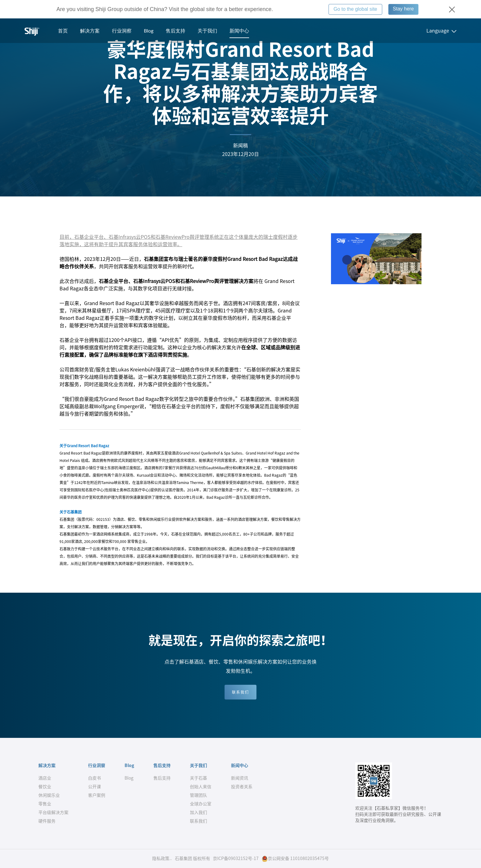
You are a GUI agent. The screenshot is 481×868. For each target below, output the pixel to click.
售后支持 (175, 31)
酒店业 (45, 778)
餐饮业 (45, 787)
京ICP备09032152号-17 (236, 858)
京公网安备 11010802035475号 (295, 859)
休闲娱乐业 (49, 795)
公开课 (94, 787)
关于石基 (198, 778)
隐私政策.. (162, 858)
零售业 (45, 804)
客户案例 (97, 795)
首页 (63, 31)
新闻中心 (239, 31)
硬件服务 (47, 821)
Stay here (403, 9)
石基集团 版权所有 (192, 858)
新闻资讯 (240, 778)
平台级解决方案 (53, 812)
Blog (149, 31)
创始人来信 (201, 787)
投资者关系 (242, 787)
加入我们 (198, 812)
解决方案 (90, 31)
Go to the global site (355, 9)
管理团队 (198, 795)
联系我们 (240, 692)
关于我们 (207, 31)
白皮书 (94, 778)
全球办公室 (201, 804)
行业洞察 (122, 31)
